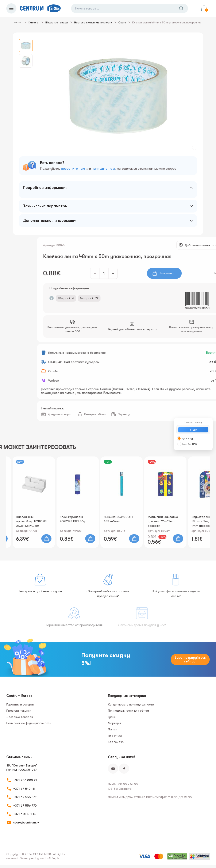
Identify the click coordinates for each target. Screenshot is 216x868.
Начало (17, 22)
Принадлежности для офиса (128, 711)
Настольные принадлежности (93, 22)
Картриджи (116, 742)
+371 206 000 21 (25, 780)
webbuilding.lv (50, 858)
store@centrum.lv (26, 822)
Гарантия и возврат (20, 704)
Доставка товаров (20, 717)
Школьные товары (57, 22)
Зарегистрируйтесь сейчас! (190, 659)
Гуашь (112, 717)
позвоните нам (73, 169)
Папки (112, 729)
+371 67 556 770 (25, 806)
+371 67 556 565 (25, 797)
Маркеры (114, 723)
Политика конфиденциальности (29, 723)
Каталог (34, 22)
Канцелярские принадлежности (131, 704)
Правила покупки (19, 711)
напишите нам (103, 169)
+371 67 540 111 (24, 789)
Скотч (122, 22)
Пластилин (116, 736)
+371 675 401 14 (24, 814)
